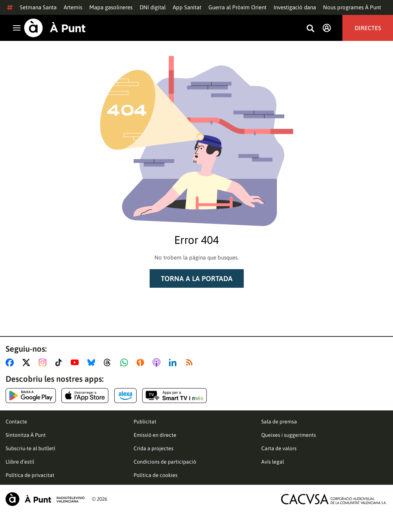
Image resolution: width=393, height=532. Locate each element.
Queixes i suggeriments (289, 435)
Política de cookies (156, 475)
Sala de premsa (279, 422)
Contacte (16, 422)
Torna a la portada (197, 278)
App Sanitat (187, 7)
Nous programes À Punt (352, 7)
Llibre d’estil (20, 462)
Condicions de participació (165, 462)
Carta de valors (279, 448)
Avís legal (273, 462)
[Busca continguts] (310, 29)
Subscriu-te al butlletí (31, 448)
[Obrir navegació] (17, 28)
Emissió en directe (155, 435)
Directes (368, 28)
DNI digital (153, 7)
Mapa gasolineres (111, 7)
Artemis (73, 7)
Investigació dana (295, 7)
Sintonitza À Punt (26, 435)
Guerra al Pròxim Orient (237, 7)
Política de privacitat (30, 475)
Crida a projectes (154, 448)
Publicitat (145, 422)
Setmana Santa (38, 7)
